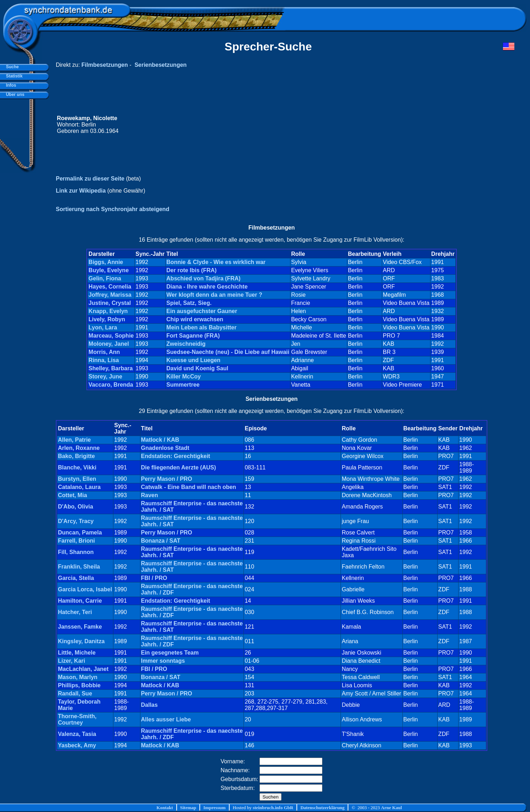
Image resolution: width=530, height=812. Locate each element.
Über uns (14, 95)
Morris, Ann (104, 352)
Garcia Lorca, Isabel (85, 589)
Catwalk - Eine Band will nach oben (189, 487)
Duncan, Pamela (80, 533)
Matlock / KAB (160, 440)
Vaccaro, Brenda (111, 385)
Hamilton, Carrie (80, 601)
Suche (11, 67)
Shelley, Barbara (111, 368)
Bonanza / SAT (161, 541)
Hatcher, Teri (75, 612)
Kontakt (165, 808)
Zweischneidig (186, 344)
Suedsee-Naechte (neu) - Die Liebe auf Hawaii (228, 352)
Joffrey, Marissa (110, 295)
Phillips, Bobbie (79, 685)
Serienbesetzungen (160, 65)
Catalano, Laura (79, 487)
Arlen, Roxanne (79, 448)
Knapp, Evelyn (108, 311)
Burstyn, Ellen (77, 479)
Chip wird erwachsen (195, 319)
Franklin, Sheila (79, 567)
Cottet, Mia (73, 495)
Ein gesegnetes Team (170, 653)
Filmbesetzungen (105, 65)
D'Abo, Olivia (76, 507)
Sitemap (188, 808)
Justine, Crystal (110, 303)
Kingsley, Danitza (81, 641)
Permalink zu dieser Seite (90, 179)
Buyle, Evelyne (109, 270)
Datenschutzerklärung (322, 808)
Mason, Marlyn (78, 677)
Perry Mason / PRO (167, 479)
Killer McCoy (184, 377)
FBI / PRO (154, 578)
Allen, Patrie (74, 440)
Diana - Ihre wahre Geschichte (207, 287)
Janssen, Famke (80, 627)
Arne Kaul (392, 808)
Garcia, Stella (76, 578)
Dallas (149, 705)
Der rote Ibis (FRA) (191, 270)
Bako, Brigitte (76, 456)
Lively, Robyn (107, 319)
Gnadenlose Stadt (165, 448)
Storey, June (105, 377)
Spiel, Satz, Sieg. (189, 303)
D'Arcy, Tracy (76, 521)
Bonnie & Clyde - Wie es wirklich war (216, 262)
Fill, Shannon (76, 552)
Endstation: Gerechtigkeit (176, 456)
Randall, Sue (75, 693)
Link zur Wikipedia (81, 191)
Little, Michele (77, 653)
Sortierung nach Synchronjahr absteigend (113, 209)
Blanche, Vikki (77, 467)
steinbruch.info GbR (273, 808)
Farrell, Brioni (76, 541)
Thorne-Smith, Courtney (77, 719)
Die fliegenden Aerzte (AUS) (179, 467)
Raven (150, 495)
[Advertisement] (380, 125)
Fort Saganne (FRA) (193, 336)
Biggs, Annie (106, 262)
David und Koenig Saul (197, 368)
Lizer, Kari (71, 661)
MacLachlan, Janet (83, 669)
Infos (10, 85)
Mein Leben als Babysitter (201, 327)
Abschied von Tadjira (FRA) (204, 278)
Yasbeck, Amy (77, 745)
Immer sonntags (163, 661)
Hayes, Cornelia (110, 287)
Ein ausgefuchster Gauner (202, 311)
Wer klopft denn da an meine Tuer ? (214, 295)
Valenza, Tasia (77, 734)
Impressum (215, 808)
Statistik (13, 76)
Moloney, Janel (109, 344)
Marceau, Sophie (111, 336)
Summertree (183, 385)
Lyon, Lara (103, 327)
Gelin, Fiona (105, 278)
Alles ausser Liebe (166, 719)
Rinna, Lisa (104, 360)
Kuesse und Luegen (193, 360)
